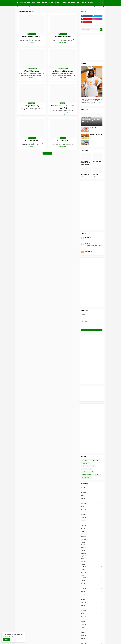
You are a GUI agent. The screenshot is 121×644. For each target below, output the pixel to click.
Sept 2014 (92, 608)
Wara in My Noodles (32, 141)
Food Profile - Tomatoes (63, 36)
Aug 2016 (92, 556)
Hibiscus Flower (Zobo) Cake (32, 36)
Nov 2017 (92, 526)
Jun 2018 (92, 509)
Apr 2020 (92, 496)
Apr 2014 (92, 622)
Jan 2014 (92, 630)
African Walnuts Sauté (32, 71)
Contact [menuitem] (84, 3)
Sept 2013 (92, 641)
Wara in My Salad (63, 141)
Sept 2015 (92, 583)
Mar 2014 (92, 625)
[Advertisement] (101, 47)
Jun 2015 (92, 586)
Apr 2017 (92, 542)
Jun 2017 (92, 537)
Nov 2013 (92, 636)
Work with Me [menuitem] (71, 3)
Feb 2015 (92, 594)
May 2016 (92, 561)
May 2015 (92, 589)
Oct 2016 (92, 551)
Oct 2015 (92, 581)
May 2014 (92, 619)
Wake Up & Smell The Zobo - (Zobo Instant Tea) (63, 107)
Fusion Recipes (96, 460)
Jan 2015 (92, 597)
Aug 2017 (92, 531)
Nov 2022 (92, 490)
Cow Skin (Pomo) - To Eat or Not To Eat (91, 121)
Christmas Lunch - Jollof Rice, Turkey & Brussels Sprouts (86, 163)
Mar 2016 (92, 567)
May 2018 (92, 512)
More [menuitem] (90, 3)
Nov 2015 (92, 578)
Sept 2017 (92, 529)
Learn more (11, 636)
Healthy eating (86, 463)
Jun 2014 (92, 616)
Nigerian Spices (86, 469)
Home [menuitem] (51, 3)
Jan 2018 (92, 523)
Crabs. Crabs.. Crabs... (96, 175)
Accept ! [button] (7, 640)
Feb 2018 (92, 520)
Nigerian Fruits (93, 128)
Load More (47, 153)
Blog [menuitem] (57, 3)
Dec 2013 (92, 633)
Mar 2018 (92, 518)
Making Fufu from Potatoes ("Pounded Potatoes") (96, 135)
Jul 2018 (92, 507)
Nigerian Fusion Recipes (88, 466)
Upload (36, 7)
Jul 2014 (92, 614)
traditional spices (87, 477)
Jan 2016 (92, 572)
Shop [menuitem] (78, 3)
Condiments (86, 460)
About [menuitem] (64, 3)
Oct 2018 (92, 498)
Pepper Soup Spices (87, 475)
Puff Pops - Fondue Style (32, 106)
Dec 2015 (92, 575)
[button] (98, 3)
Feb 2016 (92, 570)
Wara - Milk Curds (94, 141)
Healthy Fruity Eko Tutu (85, 175)
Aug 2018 (92, 504)
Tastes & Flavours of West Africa (32, 3)
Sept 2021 (92, 493)
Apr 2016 (92, 564)
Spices (98, 475)
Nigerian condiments (88, 472)
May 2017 (92, 539)
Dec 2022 (92, 487)
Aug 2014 (92, 611)
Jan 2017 (92, 548)
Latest (19, 7)
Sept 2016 (92, 553)
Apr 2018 (92, 515)
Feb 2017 (92, 545)
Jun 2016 (92, 559)
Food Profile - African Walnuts (63, 71)
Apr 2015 (92, 592)
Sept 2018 (92, 501)
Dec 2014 (92, 600)
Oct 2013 (92, 638)
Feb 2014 (92, 627)
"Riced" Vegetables (97, 161)
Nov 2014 (92, 603)
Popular (25, 7)
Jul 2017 (92, 534)
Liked (31, 7)
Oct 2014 (92, 605)
